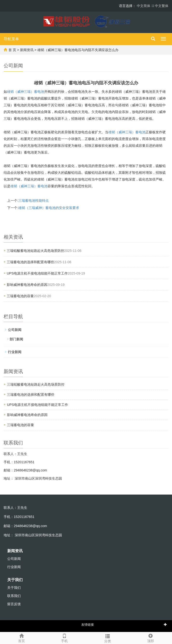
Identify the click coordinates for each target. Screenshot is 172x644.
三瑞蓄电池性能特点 (34, 201)
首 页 (12, 50)
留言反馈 (14, 604)
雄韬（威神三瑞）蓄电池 (26, 92)
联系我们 (14, 596)
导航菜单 (11, 39)
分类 (108, 638)
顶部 (151, 637)
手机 (64, 637)
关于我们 (15, 580)
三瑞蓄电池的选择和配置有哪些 (30, 262)
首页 (21, 637)
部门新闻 (16, 339)
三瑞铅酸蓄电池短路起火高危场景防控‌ (35, 251)
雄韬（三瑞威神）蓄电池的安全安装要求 (49, 208)
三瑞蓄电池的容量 (20, 296)
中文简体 (144, 6)
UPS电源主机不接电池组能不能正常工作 (37, 273)
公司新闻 (15, 330)
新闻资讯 (27, 50)
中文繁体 (162, 6)
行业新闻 (15, 352)
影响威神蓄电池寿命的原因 (27, 285)
